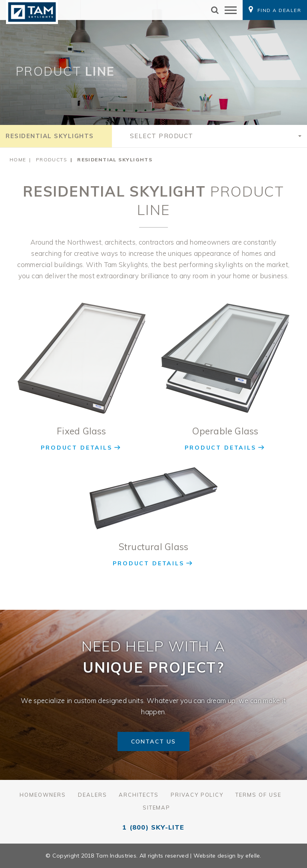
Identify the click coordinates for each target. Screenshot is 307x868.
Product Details (76, 448)
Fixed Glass (81, 431)
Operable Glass (225, 431)
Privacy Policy (197, 795)
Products (52, 160)
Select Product (162, 136)
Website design (215, 856)
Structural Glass (154, 547)
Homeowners (43, 795)
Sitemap (157, 808)
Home (18, 160)
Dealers (93, 795)
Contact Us (153, 741)
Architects (139, 795)
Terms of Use (258, 795)
